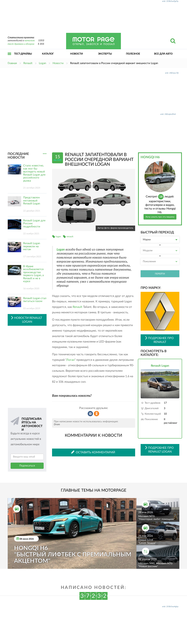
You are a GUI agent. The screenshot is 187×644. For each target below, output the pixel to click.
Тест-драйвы (23, 54)
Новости (77, 54)
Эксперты (105, 54)
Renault (78, 307)
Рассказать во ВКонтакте (90, 414)
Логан (70, 360)
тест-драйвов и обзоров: (21, 44)
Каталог (48, 54)
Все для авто (163, 54)
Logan (61, 250)
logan (58, 237)
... (45, 154)
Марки (160, 240)
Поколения (160, 262)
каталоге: (30, 41)
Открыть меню (9, 58)
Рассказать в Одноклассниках (97, 414)
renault (70, 237)
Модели (160, 251)
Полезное (133, 54)
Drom (57, 424)
